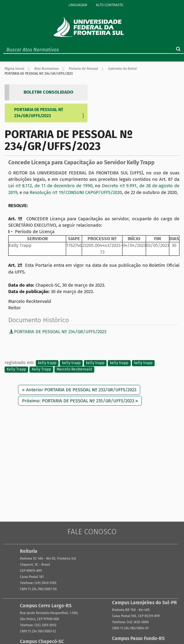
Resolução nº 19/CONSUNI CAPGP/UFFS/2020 (76, 192)
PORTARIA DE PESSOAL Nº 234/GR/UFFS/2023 (39, 113)
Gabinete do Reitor (122, 69)
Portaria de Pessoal (83, 69)
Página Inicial (14, 69)
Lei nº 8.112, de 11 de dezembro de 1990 (50, 186)
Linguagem (78, 5)
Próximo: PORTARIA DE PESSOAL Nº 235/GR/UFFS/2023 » (80, 401)
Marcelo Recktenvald (74, 370)
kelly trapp (47, 363)
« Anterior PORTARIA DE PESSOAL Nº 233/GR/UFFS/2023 (79, 390)
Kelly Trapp (16, 370)
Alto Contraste (110, 5)
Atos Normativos (47, 69)
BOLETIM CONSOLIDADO (48, 92)
